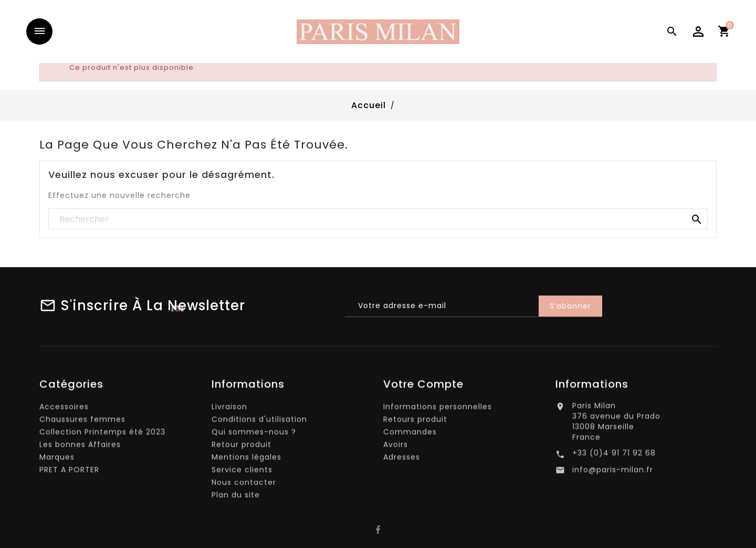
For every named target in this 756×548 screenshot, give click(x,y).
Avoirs (396, 447)
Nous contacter (244, 485)
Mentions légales (246, 460)
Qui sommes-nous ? (254, 435)
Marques (57, 460)
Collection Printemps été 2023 (102, 435)
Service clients (242, 472)
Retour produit (241, 447)
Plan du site (236, 498)
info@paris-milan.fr (613, 473)
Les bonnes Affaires (80, 447)
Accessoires (64, 409)
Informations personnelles (438, 409)
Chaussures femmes (82, 422)
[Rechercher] (378, 219)
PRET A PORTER (69, 472)
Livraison (229, 409)
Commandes (410, 435)
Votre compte (423, 387)
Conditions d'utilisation (259, 422)
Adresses (402, 460)
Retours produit (415, 422)
